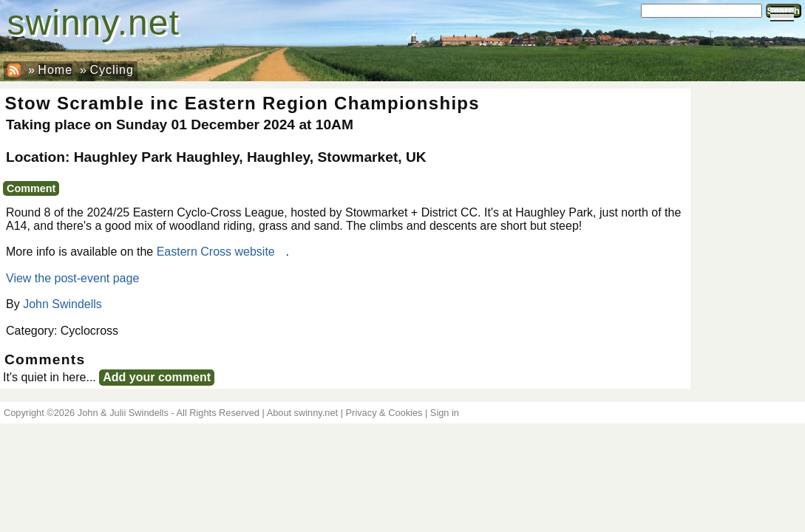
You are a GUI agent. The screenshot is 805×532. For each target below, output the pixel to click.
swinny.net (94, 23)
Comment (31, 188)
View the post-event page (72, 278)
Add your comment (157, 377)
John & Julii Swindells (123, 413)
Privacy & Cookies (384, 413)
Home (55, 70)
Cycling (111, 70)
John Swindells (62, 304)
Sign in (445, 413)
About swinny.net (303, 413)
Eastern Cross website (216, 252)
